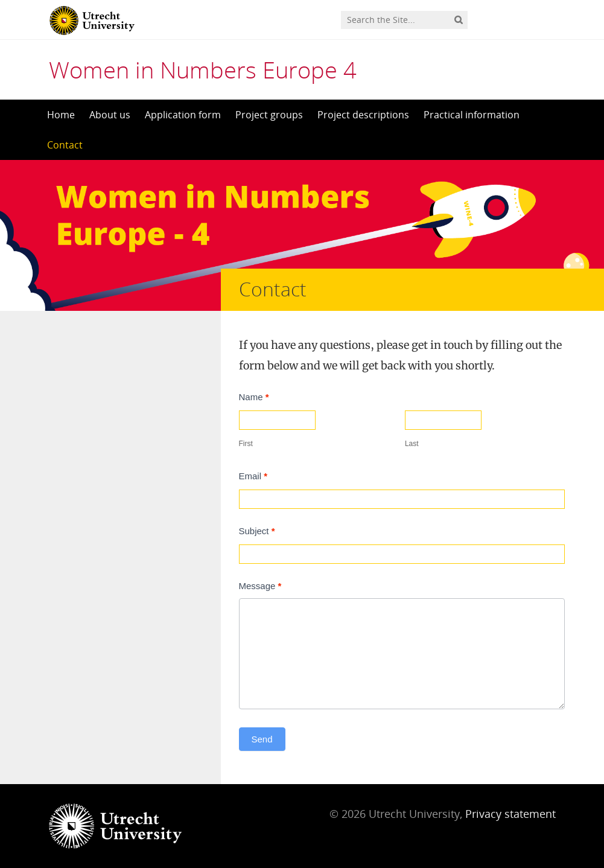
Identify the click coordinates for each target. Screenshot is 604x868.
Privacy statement (510, 814)
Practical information (472, 115)
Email (253, 476)
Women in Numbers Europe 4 (203, 69)
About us (110, 115)
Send (262, 739)
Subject (257, 531)
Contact (65, 145)
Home (61, 115)
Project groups (269, 115)
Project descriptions (363, 115)
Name (254, 397)
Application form (183, 115)
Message (260, 586)
